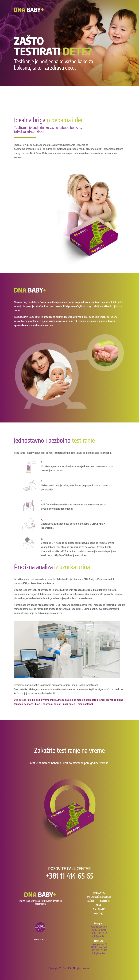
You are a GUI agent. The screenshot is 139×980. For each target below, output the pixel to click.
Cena (99, 905)
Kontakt (99, 914)
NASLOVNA (99, 893)
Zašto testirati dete (99, 901)
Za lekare (99, 909)
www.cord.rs (40, 939)
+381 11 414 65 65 (69, 876)
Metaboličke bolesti (99, 897)
